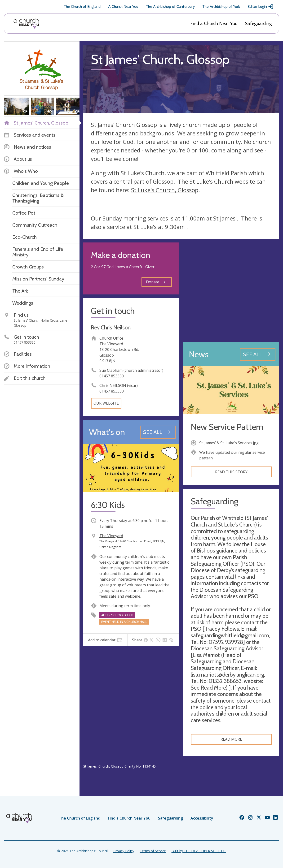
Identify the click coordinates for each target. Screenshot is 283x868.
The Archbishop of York (221, 6)
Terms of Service (153, 851)
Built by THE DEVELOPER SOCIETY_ (199, 851)
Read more (231, 739)
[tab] (105, 640)
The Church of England (82, 6)
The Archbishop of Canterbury (170, 6)
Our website (106, 403)
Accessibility (202, 818)
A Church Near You (123, 6)
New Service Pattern (227, 427)
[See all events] (158, 432)
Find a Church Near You (214, 23)
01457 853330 (112, 376)
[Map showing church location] (231, 290)
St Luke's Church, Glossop (165, 190)
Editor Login (261, 7)
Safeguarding (258, 23)
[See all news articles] (258, 354)
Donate (156, 282)
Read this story (231, 472)
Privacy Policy (124, 851)
